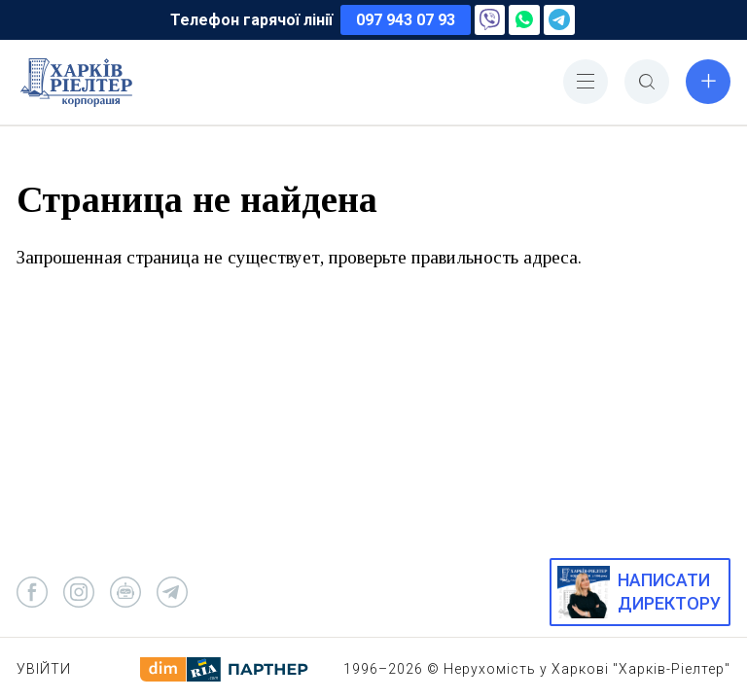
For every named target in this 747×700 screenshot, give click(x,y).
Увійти (44, 669)
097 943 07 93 (406, 20)
